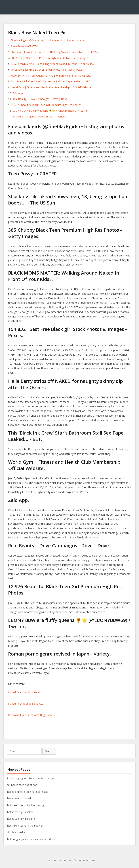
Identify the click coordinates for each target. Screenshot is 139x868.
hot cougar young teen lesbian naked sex (31, 839)
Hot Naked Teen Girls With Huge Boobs (31, 715)
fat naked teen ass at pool (23, 785)
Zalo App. (18, 93)
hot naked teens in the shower (25, 826)
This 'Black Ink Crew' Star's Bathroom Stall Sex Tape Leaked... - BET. (51, 81)
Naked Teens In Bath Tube (24, 692)
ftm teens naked (17, 832)
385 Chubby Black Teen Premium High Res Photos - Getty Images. (50, 58)
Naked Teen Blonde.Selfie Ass (26, 704)
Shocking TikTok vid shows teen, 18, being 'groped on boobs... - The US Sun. (55, 52)
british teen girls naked (20, 812)
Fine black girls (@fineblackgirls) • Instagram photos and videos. (48, 40)
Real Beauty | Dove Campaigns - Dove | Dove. (40, 99)
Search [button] (49, 751)
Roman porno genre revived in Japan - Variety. (39, 116)
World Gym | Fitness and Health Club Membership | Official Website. (51, 87)
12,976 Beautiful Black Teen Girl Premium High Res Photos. (47, 105)
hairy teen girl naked (19, 798)
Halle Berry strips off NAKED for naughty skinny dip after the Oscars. (51, 76)
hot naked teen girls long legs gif (26, 805)
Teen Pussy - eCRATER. (25, 46)
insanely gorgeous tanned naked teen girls (32, 778)
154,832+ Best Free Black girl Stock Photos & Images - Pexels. (48, 70)
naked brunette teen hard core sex (27, 792)
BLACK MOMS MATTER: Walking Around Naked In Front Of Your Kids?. (52, 64)
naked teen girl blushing (21, 819)
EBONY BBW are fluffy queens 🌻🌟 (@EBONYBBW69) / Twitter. (50, 111)
